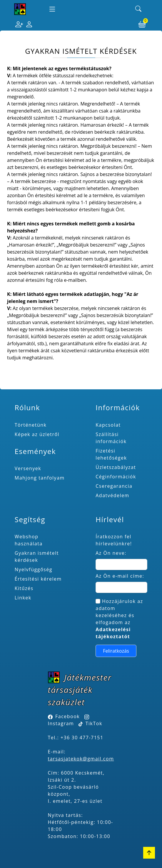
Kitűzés (24, 588)
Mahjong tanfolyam (40, 478)
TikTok (90, 723)
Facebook (67, 716)
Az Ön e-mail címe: (120, 576)
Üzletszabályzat (116, 467)
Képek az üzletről (37, 434)
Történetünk (31, 425)
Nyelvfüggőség (34, 569)
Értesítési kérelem (38, 579)
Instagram (61, 723)
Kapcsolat (108, 425)
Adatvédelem (112, 495)
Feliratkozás (116, 651)
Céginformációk (116, 477)
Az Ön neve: (111, 553)
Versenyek (28, 468)
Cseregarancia (114, 486)
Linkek (23, 598)
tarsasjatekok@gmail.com (81, 759)
